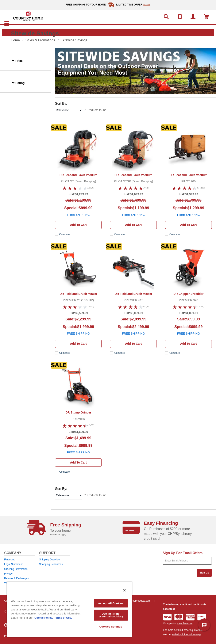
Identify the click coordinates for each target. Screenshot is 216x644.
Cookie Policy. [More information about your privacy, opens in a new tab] (44, 618)
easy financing (185, 624)
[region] (69, 609)
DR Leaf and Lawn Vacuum (78, 175)
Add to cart (78, 225)
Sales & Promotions (40, 40)
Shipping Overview (50, 560)
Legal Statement (13, 564)
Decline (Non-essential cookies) (111, 615)
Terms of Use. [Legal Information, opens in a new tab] (63, 618)
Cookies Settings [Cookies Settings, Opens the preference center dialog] (111, 627)
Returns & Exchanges (16, 578)
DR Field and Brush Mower (78, 294)
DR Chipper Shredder (188, 294)
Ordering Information (16, 569)
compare (64, 234)
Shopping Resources (51, 564)
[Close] (124, 590)
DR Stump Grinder (78, 412)
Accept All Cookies (111, 603)
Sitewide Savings (74, 40)
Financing (10, 560)
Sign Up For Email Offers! (183, 553)
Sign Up (204, 573)
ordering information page (187, 635)
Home (15, 40)
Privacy (8, 574)
